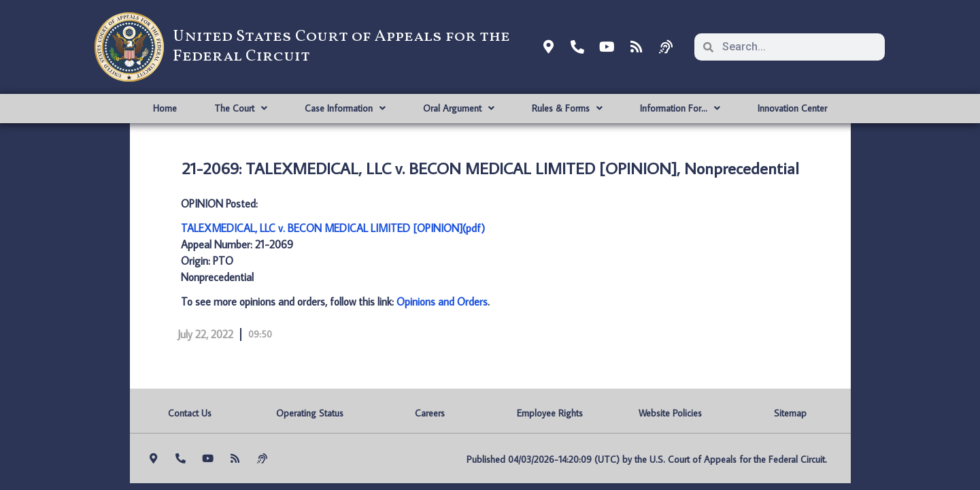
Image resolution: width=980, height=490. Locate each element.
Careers (430, 413)
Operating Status (310, 413)
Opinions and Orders (442, 301)
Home (165, 108)
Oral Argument (459, 108)
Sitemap (790, 413)
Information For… (680, 108)
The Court (241, 108)
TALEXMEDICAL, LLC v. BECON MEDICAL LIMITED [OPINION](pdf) (333, 228)
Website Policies (670, 413)
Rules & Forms (567, 108)
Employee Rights (550, 413)
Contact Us (190, 413)
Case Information (345, 108)
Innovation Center (792, 108)
